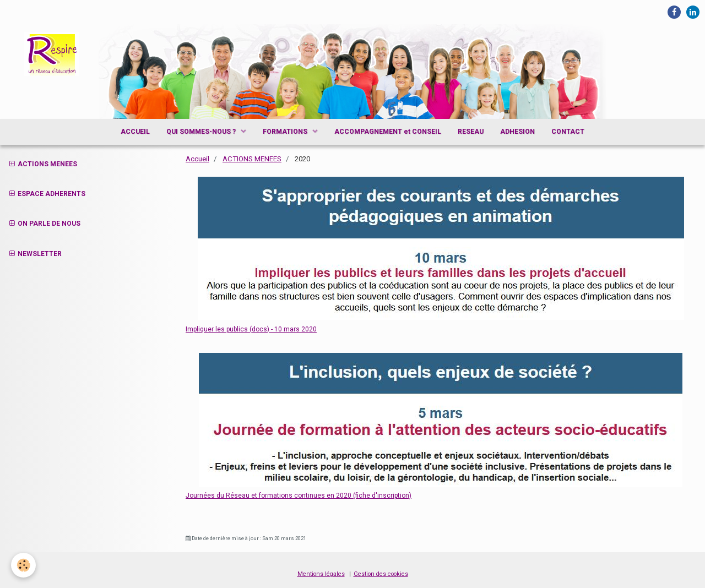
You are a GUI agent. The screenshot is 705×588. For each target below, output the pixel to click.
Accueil (197, 159)
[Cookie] (23, 565)
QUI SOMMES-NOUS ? (202, 132)
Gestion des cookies (381, 574)
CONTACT (568, 132)
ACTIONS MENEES (252, 159)
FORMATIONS (286, 132)
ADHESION (517, 132)
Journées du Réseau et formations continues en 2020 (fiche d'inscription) (299, 496)
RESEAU (471, 132)
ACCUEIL (135, 132)
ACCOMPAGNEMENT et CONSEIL (388, 132)
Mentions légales (321, 574)
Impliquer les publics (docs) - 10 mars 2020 (251, 329)
